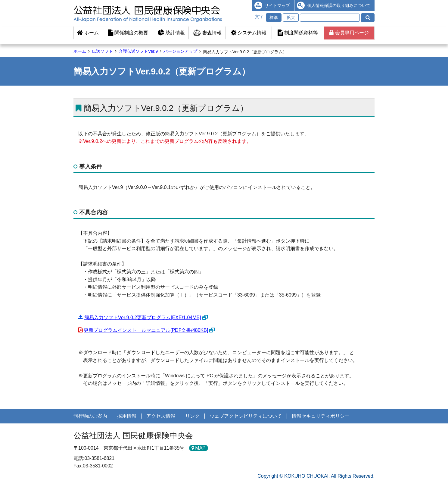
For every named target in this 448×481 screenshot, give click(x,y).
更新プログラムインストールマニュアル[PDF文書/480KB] (146, 330)
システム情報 (249, 33)
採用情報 (127, 416)
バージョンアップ (180, 51)
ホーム (88, 33)
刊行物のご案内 (90, 416)
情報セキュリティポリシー (321, 416)
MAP (200, 448)
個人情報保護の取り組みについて (339, 5)
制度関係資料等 (298, 33)
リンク (192, 416)
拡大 (291, 17)
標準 (274, 17)
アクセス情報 (161, 416)
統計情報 (171, 33)
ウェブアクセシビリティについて (246, 416)
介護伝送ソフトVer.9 (138, 51)
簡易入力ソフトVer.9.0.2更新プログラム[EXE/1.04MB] (143, 318)
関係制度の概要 (128, 33)
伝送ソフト (102, 51)
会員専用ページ (349, 33)
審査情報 (207, 33)
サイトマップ (277, 5)
